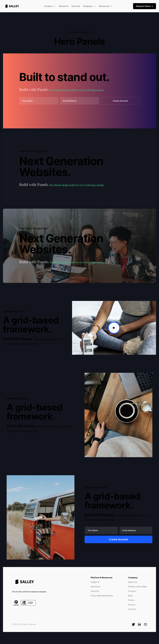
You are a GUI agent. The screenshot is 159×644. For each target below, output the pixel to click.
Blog (130, 596)
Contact (132, 609)
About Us (133, 582)
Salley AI (95, 582)
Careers (132, 591)
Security (76, 6)
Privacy (132, 605)
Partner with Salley (138, 587)
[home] (12, 6)
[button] (50, 6)
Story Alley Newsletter (102, 596)
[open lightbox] (114, 328)
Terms (131, 600)
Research (64, 6)
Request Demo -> (145, 6)
